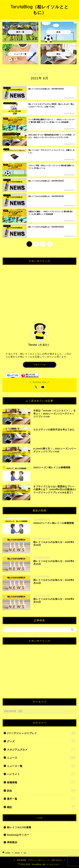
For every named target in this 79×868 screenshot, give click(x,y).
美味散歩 (12, 842)
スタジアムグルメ (41, 749)
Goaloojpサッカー (18, 835)
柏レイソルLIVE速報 (19, 827)
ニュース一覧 (41, 766)
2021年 (17, 853)
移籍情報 (41, 782)
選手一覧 (41, 799)
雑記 (41, 807)
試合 (41, 790)
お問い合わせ (56, 860)
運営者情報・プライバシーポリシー (31, 860)
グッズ (41, 741)
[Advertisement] (39, 290)
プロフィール (39, 365)
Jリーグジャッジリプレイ (41, 733)
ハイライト (41, 774)
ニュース (41, 757)
